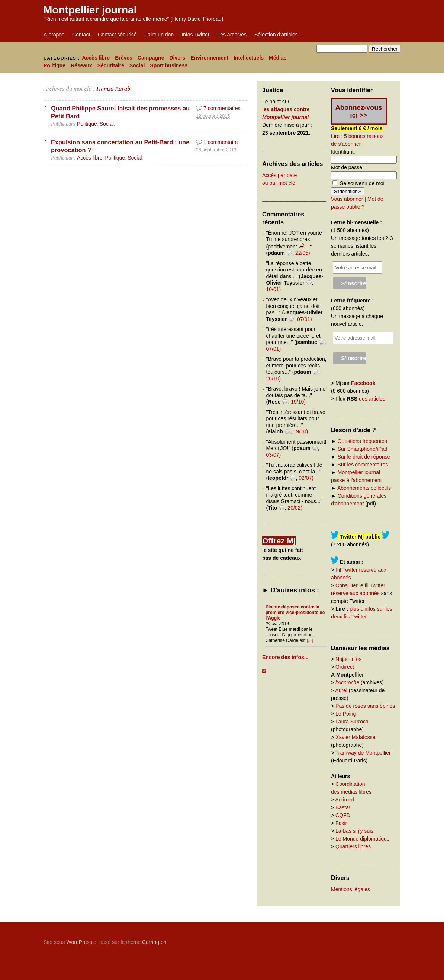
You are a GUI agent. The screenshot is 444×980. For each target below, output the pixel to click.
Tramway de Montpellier (363, 753)
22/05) (303, 253)
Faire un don (159, 35)
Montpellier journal (90, 10)
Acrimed (345, 800)
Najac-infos (348, 659)
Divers (177, 58)
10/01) (274, 289)
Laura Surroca (352, 722)
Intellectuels (249, 58)
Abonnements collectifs (364, 488)
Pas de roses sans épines (365, 706)
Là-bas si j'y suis (354, 831)
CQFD (343, 815)
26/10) (274, 379)
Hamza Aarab (113, 89)
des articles (372, 399)
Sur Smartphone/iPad (363, 449)
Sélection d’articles (276, 35)
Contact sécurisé (117, 35)
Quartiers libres (353, 846)
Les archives (232, 35)
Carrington (154, 942)
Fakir (341, 823)
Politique (54, 65)
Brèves (124, 58)
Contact (81, 35)
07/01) (305, 319)
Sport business (169, 65)
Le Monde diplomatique (363, 839)
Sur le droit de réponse (364, 457)
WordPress (79, 942)
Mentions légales (350, 889)
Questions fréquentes (362, 441)
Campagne (151, 58)
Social (137, 65)
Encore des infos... (285, 657)
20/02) (295, 508)
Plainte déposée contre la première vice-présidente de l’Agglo (295, 613)
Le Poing (346, 714)
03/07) (274, 455)
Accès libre (96, 58)
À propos (54, 35)
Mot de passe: (347, 167)
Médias (278, 58)
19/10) (298, 402)
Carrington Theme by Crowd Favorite (354, 939)
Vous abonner (347, 199)
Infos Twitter (195, 35)
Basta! (343, 807)
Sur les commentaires (363, 465)
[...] (310, 640)
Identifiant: (343, 152)
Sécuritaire (111, 65)
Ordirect (345, 667)
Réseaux (81, 65)
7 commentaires (222, 108)
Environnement (209, 58)
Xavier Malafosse (355, 737)
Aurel (341, 690)
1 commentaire (221, 142)
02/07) (306, 478)
